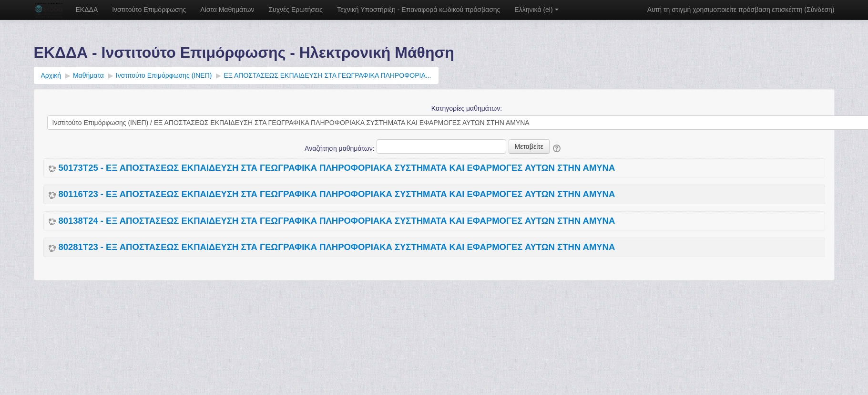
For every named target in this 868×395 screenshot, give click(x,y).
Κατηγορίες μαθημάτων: (467, 108)
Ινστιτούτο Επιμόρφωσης (149, 10)
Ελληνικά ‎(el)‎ (536, 10)
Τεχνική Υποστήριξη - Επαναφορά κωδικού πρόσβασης (419, 10)
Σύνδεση (819, 10)
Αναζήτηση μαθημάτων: (340, 148)
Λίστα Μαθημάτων (227, 10)
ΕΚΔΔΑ (87, 10)
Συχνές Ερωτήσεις (296, 10)
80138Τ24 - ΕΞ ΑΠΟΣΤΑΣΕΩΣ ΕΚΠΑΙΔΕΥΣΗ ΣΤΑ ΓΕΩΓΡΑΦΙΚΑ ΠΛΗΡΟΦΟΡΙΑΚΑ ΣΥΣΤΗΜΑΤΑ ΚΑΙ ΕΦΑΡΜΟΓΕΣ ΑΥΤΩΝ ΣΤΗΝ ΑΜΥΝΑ (337, 221)
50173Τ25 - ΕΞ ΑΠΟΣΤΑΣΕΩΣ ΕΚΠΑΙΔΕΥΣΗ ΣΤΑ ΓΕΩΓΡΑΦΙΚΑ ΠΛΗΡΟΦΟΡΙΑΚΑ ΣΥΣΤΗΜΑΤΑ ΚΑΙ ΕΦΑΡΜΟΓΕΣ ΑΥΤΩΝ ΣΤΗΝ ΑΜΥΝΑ (337, 168)
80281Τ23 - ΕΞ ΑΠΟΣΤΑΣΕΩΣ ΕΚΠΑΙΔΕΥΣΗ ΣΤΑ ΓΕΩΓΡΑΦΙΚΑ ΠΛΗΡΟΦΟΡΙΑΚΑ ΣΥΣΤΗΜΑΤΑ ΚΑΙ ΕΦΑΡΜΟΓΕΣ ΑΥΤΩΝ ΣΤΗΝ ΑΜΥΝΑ (337, 247)
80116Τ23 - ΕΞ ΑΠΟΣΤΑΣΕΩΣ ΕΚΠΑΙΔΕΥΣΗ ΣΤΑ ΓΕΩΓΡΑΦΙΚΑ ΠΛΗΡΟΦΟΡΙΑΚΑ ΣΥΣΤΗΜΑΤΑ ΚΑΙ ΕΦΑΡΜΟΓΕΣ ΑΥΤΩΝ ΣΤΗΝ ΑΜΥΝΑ (337, 194)
